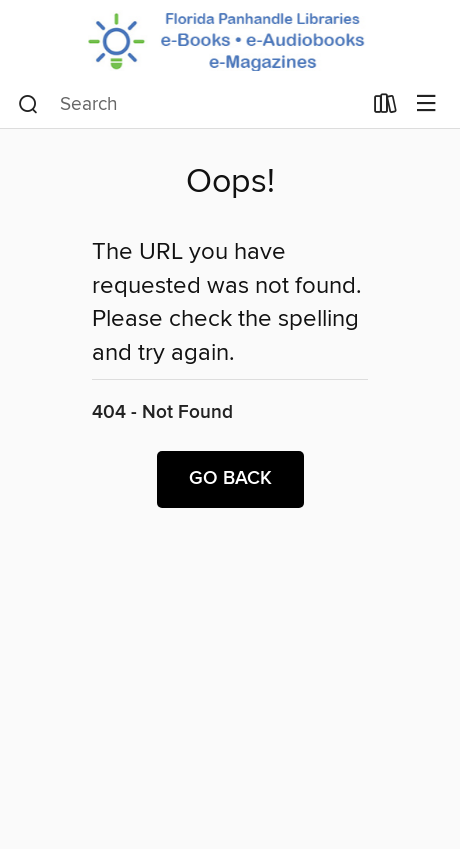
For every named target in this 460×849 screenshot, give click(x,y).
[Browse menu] (426, 104)
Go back (230, 479)
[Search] (28, 105)
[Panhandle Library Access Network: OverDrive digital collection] (230, 40)
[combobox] (189, 105)
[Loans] (385, 108)
